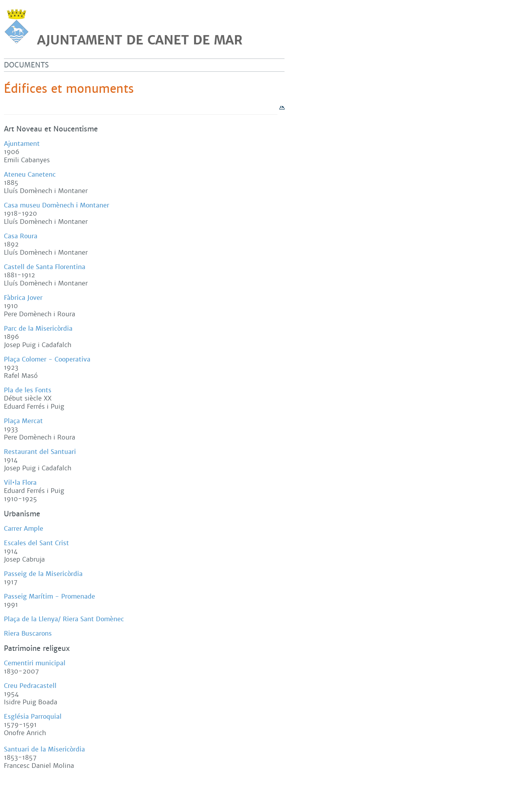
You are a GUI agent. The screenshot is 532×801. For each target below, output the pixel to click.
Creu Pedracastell (30, 686)
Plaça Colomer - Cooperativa (47, 359)
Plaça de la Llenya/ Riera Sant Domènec (64, 619)
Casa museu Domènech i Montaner (57, 205)
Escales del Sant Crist (36, 543)
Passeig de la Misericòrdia (43, 574)
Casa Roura (21, 236)
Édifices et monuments (69, 89)
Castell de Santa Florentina (45, 267)
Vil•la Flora (20, 483)
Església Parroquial (33, 717)
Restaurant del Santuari (40, 452)
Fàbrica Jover (23, 298)
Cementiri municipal (35, 663)
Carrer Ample (24, 529)
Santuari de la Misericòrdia (44, 749)
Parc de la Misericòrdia (38, 329)
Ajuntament (22, 144)
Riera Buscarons (28, 634)
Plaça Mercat (23, 421)
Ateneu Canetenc (30, 175)
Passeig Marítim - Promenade (49, 596)
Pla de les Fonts (28, 390)
